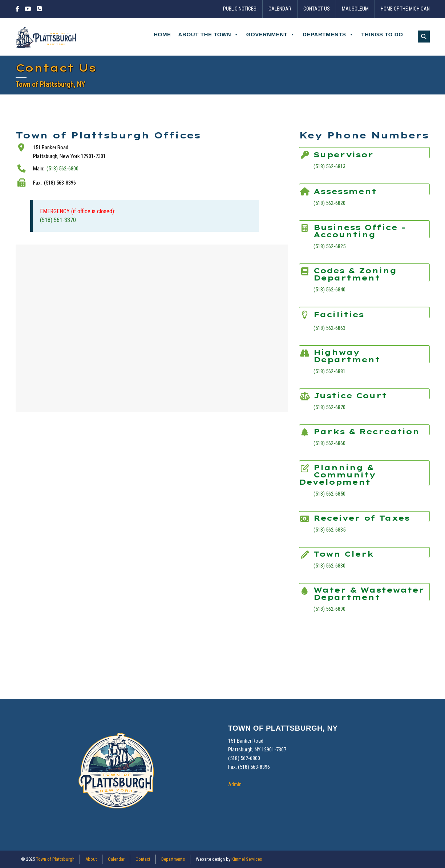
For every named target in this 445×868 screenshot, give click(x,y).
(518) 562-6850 (329, 494)
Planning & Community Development (337, 475)
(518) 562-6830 (329, 566)
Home (162, 34)
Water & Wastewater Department (369, 594)
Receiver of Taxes (362, 518)
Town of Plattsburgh (55, 859)
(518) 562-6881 (329, 371)
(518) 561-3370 (58, 220)
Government (271, 35)
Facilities (339, 314)
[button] (424, 37)
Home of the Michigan (405, 9)
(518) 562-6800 (62, 169)
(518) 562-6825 (329, 246)
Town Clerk (344, 554)
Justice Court (350, 395)
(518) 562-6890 (329, 609)
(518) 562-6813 (329, 166)
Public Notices (240, 9)
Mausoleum (355, 9)
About (91, 859)
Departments (328, 35)
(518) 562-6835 (329, 530)
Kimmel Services (247, 859)
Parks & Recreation (367, 431)
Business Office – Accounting (360, 231)
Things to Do (382, 34)
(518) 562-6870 (329, 407)
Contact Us (317, 9)
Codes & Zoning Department (355, 274)
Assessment (345, 191)
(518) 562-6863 (329, 328)
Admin (235, 784)
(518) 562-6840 (329, 290)
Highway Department (347, 356)
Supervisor (343, 155)
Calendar (280, 9)
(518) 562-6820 (329, 203)
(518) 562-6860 (329, 443)
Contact (143, 859)
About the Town (209, 35)
